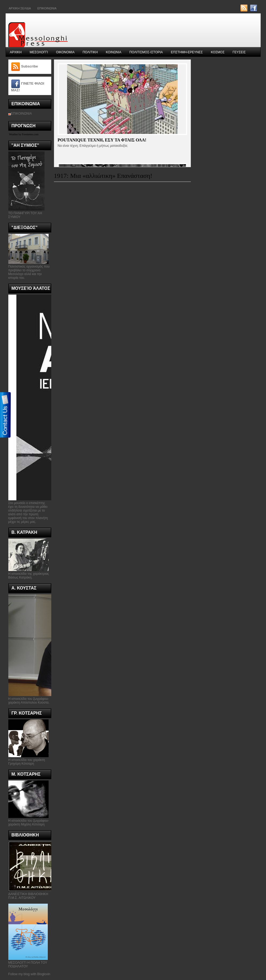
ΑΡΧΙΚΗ (16, 52)
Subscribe (30, 66)
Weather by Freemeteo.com (24, 134)
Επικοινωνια (47, 8)
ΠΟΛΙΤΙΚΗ (90, 52)
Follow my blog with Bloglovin (29, 974)
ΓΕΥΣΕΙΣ (239, 52)
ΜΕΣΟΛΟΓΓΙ (39, 52)
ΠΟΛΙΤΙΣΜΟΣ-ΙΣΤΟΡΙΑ (146, 52)
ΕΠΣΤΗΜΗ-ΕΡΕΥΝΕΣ (187, 52)
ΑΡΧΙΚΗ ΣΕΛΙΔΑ (20, 8)
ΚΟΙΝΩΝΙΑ (114, 52)
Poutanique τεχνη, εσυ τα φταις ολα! (102, 140)
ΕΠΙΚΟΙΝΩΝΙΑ (21, 114)
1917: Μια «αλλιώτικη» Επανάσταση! (103, 176)
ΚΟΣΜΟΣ (218, 52)
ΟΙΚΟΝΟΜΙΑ (65, 52)
